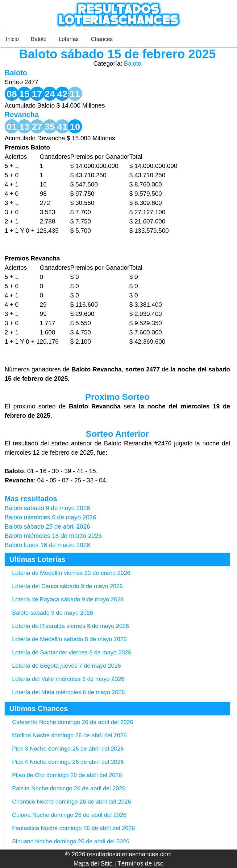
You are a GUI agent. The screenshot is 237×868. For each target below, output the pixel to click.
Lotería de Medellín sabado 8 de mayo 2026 (69, 639)
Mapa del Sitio (93, 863)
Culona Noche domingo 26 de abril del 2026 (69, 815)
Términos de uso (141, 863)
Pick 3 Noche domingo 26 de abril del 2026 (68, 749)
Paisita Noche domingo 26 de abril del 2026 (69, 788)
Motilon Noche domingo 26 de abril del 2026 (69, 735)
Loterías (69, 39)
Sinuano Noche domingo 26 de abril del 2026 (71, 841)
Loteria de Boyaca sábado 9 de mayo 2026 (68, 599)
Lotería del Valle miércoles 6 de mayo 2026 (68, 679)
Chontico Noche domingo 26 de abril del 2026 (72, 802)
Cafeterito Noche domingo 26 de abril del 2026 (73, 722)
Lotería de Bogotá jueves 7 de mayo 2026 (67, 666)
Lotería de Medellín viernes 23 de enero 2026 (71, 573)
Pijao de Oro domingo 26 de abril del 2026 (67, 775)
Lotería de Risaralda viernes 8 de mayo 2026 (71, 626)
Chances (102, 39)
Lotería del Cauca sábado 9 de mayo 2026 (67, 586)
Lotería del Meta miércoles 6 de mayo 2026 (68, 692)
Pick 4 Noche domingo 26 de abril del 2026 (68, 762)
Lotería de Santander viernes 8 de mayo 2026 (72, 652)
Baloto (39, 39)
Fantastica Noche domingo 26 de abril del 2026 (73, 828)
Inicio (12, 39)
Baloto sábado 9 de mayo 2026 (53, 613)
